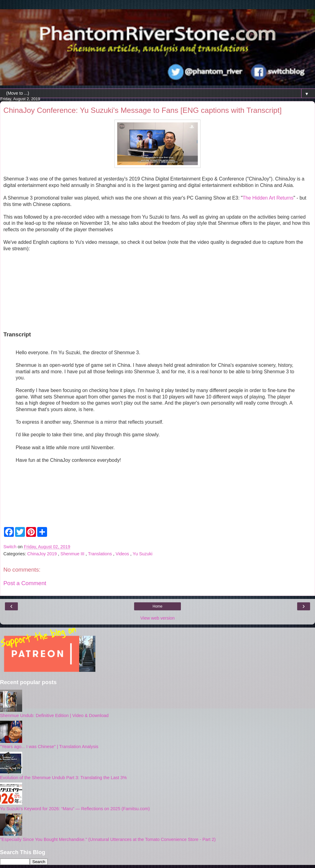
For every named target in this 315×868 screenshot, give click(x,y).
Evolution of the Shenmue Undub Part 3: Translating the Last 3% (63, 778)
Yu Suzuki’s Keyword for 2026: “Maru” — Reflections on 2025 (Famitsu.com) (75, 809)
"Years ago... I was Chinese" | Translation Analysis (49, 747)
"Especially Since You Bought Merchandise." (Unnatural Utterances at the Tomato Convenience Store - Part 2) (108, 839)
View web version (157, 618)
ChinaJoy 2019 (43, 554)
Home (157, 606)
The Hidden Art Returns (268, 198)
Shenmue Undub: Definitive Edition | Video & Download (54, 715)
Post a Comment (25, 583)
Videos (123, 554)
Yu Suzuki (142, 554)
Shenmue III (73, 554)
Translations (101, 554)
